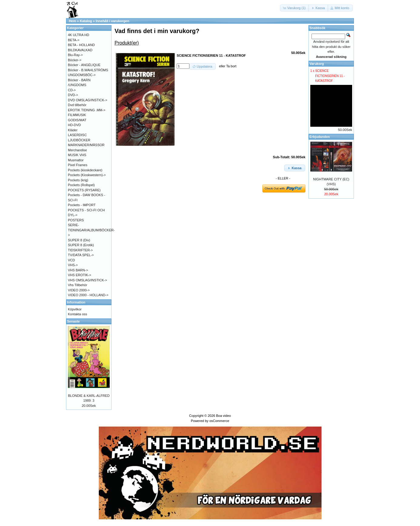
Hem (72, 21)
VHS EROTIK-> (80, 275)
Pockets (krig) (78, 180)
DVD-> (73, 95)
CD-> (72, 90)
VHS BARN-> (78, 270)
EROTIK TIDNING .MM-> (87, 110)
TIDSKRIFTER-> (80, 250)
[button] (295, 8)
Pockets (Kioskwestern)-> (87, 175)
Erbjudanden (320, 137)
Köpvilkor (75, 309)
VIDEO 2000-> (79, 290)
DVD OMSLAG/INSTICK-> (88, 100)
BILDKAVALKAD (80, 50)
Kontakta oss (78, 314)
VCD (71, 260)
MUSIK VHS (77, 155)
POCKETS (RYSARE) (84, 190)
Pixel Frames (78, 165)
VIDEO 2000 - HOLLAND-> (88, 295)
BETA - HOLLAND (81, 45)
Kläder (73, 130)
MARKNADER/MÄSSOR (86, 145)
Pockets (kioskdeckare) (85, 170)
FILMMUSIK (77, 115)
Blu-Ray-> (75, 55)
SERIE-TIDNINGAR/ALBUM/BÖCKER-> (91, 230)
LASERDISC (77, 135)
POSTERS (76, 220)
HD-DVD (74, 125)
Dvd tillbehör (77, 105)
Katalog (86, 21)
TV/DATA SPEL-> (81, 255)
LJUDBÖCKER (79, 140)
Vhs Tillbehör (78, 285)
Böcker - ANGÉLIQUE (84, 65)
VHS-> (73, 265)
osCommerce (219, 421)
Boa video (223, 416)
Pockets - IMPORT (82, 205)
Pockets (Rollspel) (81, 185)
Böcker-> (75, 60)
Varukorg (317, 64)
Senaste (73, 321)
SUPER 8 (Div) (79, 240)
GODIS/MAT (77, 120)
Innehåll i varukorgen (113, 21)
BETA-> (74, 40)
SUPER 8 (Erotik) (81, 245)
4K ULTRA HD (78, 35)
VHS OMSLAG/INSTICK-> (87, 280)
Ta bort (231, 66)
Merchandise (77, 150)
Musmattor (76, 160)
